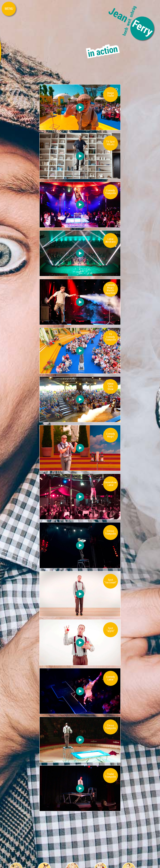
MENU (9, 9)
